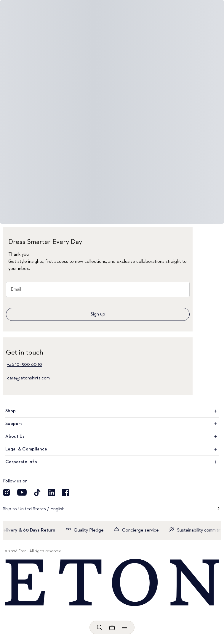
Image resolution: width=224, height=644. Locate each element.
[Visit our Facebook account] (66, 492)
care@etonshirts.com (28, 378)
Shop (112, 411)
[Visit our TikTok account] (37, 492)
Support (112, 424)
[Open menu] (124, 627)
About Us (112, 437)
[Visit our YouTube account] (22, 492)
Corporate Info (112, 462)
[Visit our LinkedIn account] (52, 492)
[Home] (112, 583)
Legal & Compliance (112, 449)
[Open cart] (112, 627)
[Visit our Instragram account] (7, 492)
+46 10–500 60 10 (25, 365)
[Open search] (100, 627)
